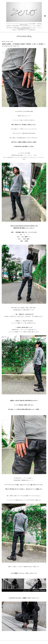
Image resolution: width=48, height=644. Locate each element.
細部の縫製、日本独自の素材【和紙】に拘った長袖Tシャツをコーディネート (24, 45)
